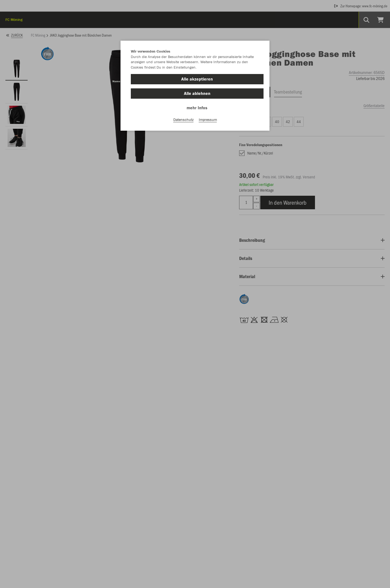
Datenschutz (183, 120)
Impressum (208, 120)
